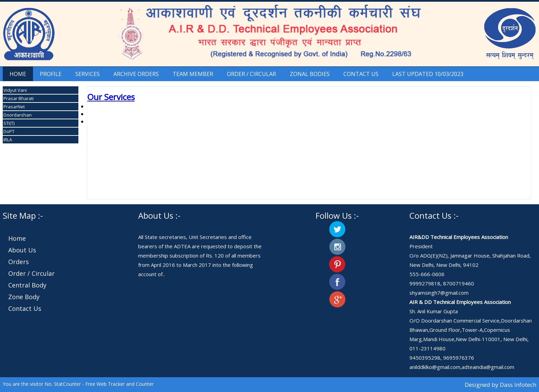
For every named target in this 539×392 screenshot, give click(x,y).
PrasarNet (14, 107)
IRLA (8, 140)
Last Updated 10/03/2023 (428, 74)
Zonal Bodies (310, 74)
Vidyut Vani (15, 90)
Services (87, 74)
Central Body (27, 285)
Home (18, 74)
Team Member (193, 74)
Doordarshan (18, 115)
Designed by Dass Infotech (500, 385)
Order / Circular (251, 74)
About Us (22, 250)
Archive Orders (136, 74)
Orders (19, 262)
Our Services (111, 97)
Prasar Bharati (19, 98)
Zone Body (24, 297)
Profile (51, 74)
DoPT (9, 131)
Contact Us (361, 74)
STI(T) (9, 123)
